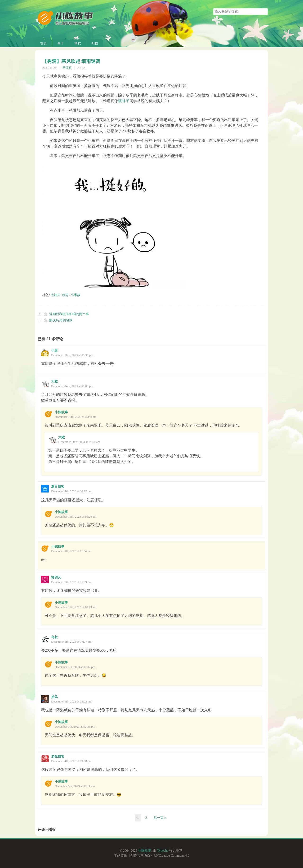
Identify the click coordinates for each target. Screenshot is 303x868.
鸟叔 (54, 637)
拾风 (54, 697)
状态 (66, 295)
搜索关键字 (213, 8)
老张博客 (58, 757)
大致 (54, 382)
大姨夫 (56, 295)
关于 (61, 43)
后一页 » (160, 818)
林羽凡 (56, 578)
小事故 (76, 295)
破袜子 (124, 101)
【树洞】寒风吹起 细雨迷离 (71, 61)
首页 (44, 43)
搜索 (264, 12)
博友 (78, 43)
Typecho (163, 851)
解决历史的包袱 (61, 320)
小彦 (54, 351)
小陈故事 (61, 412)
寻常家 (67, 68)
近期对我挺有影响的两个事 (69, 314)
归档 (95, 43)
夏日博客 (58, 487)
